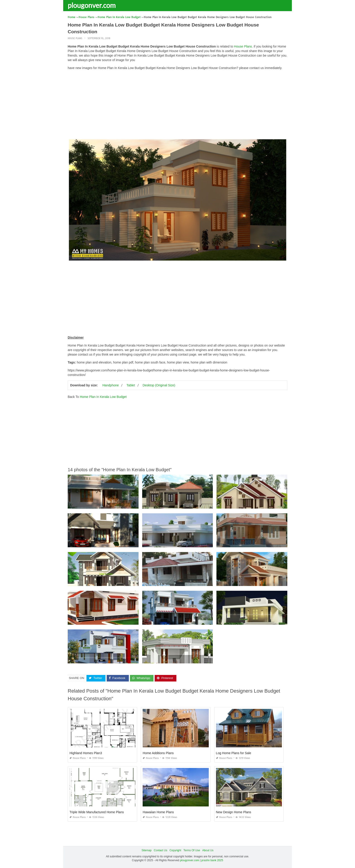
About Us (208, 850)
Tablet (131, 385)
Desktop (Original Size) (159, 385)
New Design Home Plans (234, 812)
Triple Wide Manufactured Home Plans (97, 812)
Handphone (110, 385)
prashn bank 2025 (212, 860)
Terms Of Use (192, 850)
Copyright (175, 850)
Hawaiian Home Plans (158, 812)
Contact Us (160, 850)
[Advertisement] (177, 105)
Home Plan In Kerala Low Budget (103, 397)
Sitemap (146, 850)
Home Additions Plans (158, 753)
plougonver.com (92, 5)
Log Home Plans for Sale (234, 753)
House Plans (75, 38)
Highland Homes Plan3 (86, 753)
